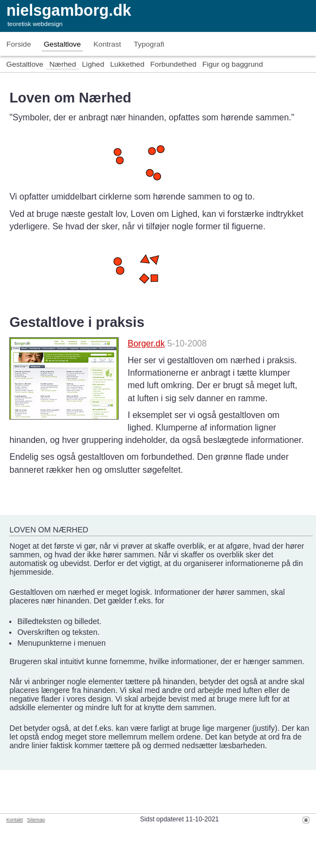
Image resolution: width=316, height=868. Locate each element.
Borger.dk (146, 343)
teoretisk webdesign (35, 24)
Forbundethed (173, 64)
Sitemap (36, 820)
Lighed (93, 64)
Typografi (149, 44)
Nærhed (63, 64)
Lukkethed (127, 64)
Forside (19, 44)
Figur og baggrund (233, 64)
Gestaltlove (62, 44)
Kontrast (107, 44)
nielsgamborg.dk (69, 10)
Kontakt (15, 820)
